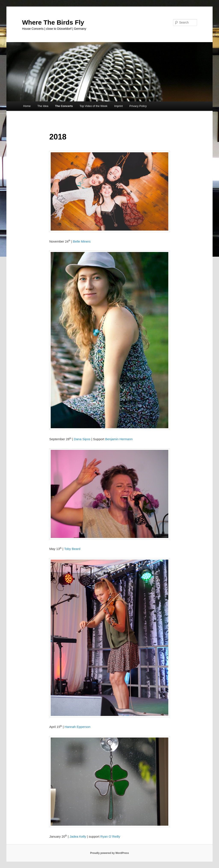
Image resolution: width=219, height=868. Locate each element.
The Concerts (64, 106)
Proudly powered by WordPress (109, 853)
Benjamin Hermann (119, 439)
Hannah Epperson (78, 727)
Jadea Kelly (78, 836)
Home (27, 106)
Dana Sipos (82, 439)
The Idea (43, 106)
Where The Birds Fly (53, 22)
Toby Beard (72, 549)
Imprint (118, 106)
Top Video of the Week (93, 106)
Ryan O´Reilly (110, 836)
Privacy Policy (138, 106)
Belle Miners (82, 241)
